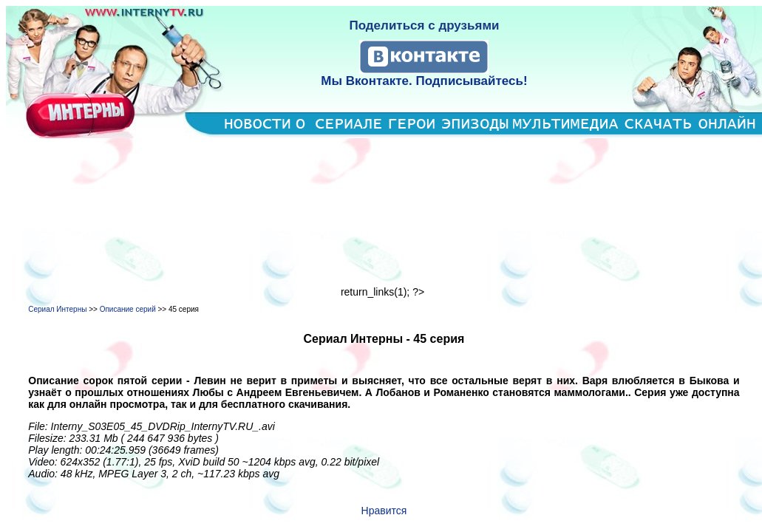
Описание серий (128, 309)
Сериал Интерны (57, 309)
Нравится (384, 511)
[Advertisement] (384, 212)
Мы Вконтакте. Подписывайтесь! (424, 81)
